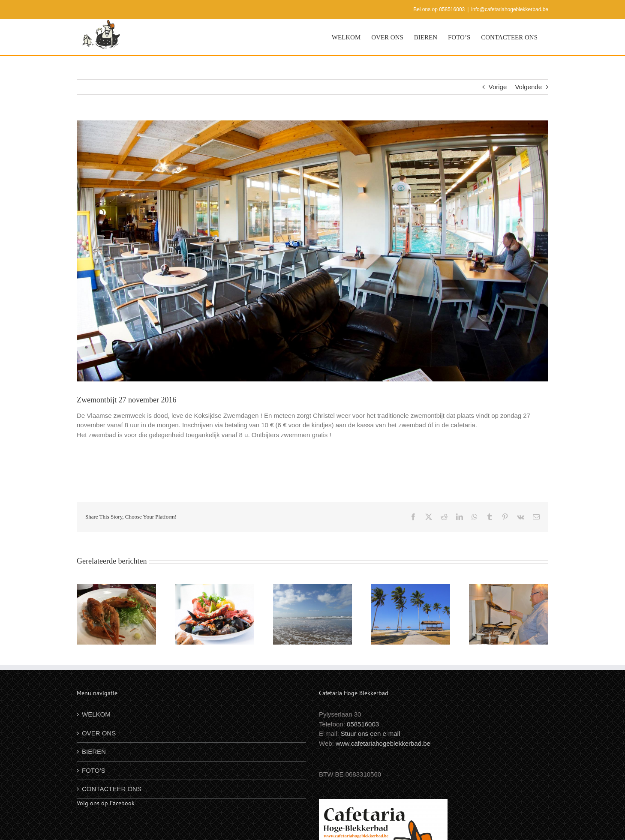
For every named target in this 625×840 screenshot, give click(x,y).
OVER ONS (99, 733)
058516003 (363, 724)
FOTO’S (94, 770)
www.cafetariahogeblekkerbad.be (383, 743)
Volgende (528, 87)
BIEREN (94, 751)
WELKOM (96, 714)
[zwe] (312, 251)
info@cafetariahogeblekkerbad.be (510, 9)
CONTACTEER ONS (112, 789)
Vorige (498, 87)
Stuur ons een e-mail (370, 733)
